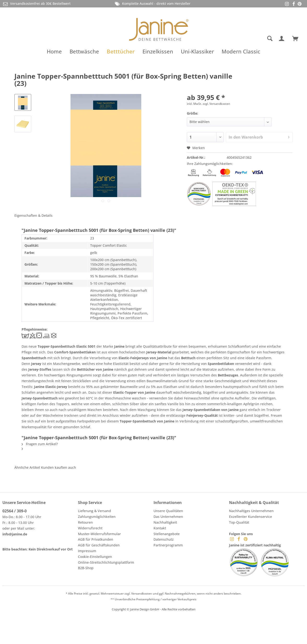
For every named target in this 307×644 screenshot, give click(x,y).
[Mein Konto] (283, 39)
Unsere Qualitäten (168, 511)
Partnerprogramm (168, 545)
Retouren (85, 522)
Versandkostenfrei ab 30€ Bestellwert (36, 4)
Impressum (87, 551)
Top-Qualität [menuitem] (239, 522)
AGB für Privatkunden (96, 539)
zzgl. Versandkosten (216, 104)
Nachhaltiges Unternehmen (251, 511)
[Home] (54, 51)
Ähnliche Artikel (27, 467)
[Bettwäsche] (84, 51)
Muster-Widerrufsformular (99, 534)
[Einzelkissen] (158, 51)
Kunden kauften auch (59, 467)
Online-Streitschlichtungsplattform (106, 562)
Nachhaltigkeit (165, 522)
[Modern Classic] (241, 51)
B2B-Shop (86, 568)
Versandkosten (142, 594)
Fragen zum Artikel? (40, 444)
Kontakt (160, 528)
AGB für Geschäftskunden (99, 545)
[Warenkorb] (297, 39)
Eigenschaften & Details (33, 215)
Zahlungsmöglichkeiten (97, 517)
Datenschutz (164, 539)
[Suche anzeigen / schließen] (270, 39)
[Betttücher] (121, 51)
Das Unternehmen (168, 517)
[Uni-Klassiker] (197, 51)
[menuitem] (251, 39)
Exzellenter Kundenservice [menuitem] (251, 517)
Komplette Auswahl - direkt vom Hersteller (152, 4)
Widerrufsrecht (90, 528)
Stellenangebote (167, 534)
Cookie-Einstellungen (95, 557)
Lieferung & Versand (94, 511)
